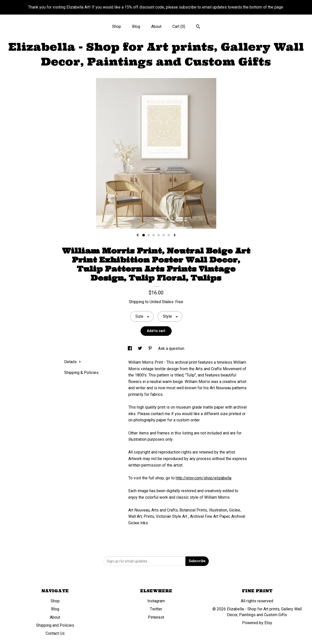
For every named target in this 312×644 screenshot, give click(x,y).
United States (162, 302)
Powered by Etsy (257, 623)
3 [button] (154, 235)
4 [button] (159, 235)
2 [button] (149, 235)
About (156, 26)
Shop (117, 26)
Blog (136, 26)
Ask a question (171, 348)
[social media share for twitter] (140, 348)
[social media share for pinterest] (151, 348)
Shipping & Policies (81, 373)
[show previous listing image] (138, 235)
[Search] (198, 27)
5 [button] (164, 235)
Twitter (156, 609)
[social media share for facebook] (130, 348)
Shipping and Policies (55, 625)
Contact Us (55, 633)
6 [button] (169, 235)
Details (73, 362)
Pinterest (156, 617)
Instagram (156, 601)
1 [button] (144, 235)
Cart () (179, 26)
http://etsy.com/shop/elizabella (203, 478)
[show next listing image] (175, 235)
